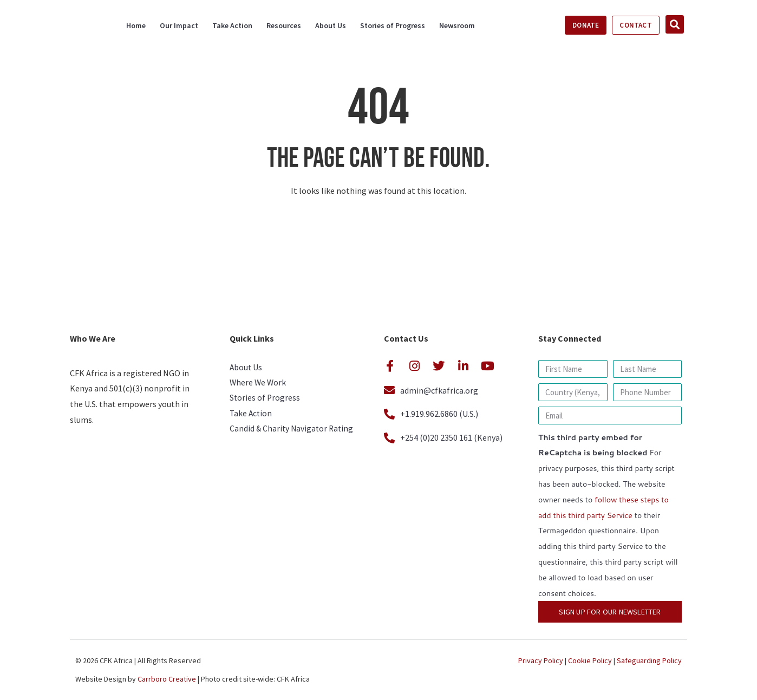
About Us (331, 25)
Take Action (232, 25)
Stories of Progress (393, 25)
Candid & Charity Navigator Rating (293, 433)
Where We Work (259, 384)
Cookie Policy (590, 660)
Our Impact (179, 25)
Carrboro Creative (167, 679)
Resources (284, 25)
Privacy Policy (541, 660)
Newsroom (457, 25)
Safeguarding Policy (649, 660)
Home (136, 25)
